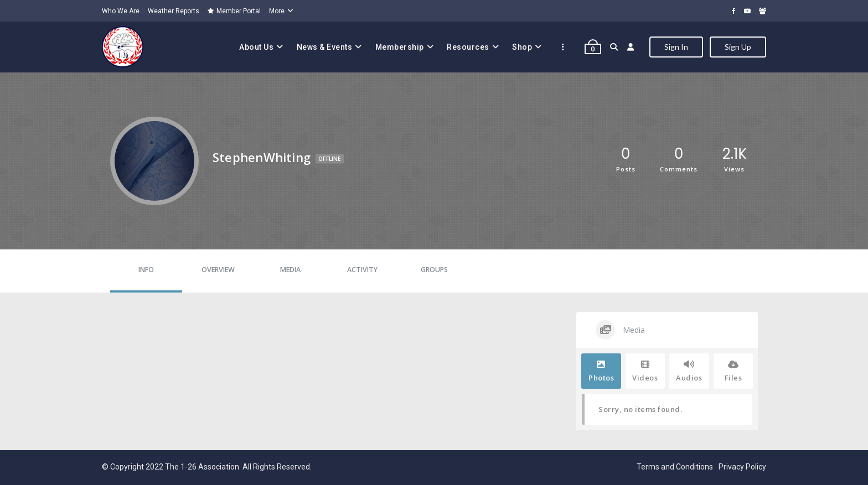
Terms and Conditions (675, 467)
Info (146, 270)
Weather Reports (174, 11)
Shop (522, 47)
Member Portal (234, 11)
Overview (218, 270)
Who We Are (121, 11)
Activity (362, 270)
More (277, 11)
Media (290, 270)
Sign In (676, 47)
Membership (400, 47)
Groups (434, 270)
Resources (468, 47)
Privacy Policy (742, 467)
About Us (256, 47)
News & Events (325, 47)
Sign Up (738, 47)
